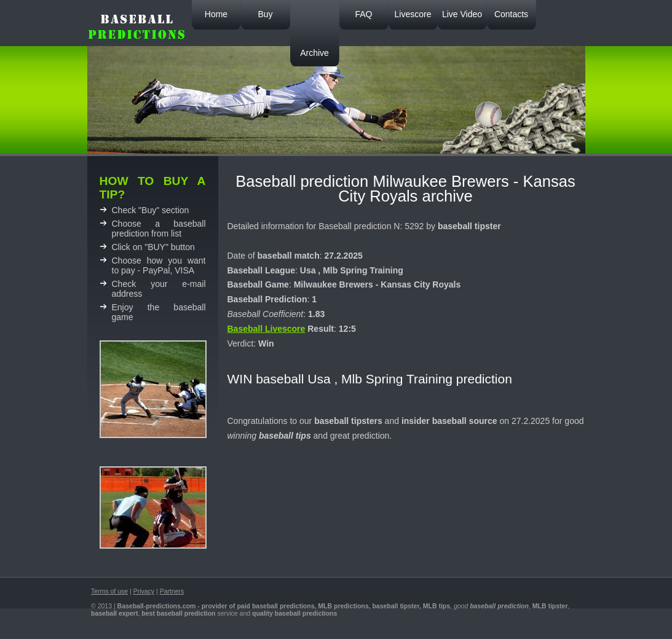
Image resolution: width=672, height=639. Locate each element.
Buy (265, 14)
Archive (314, 53)
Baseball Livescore (267, 329)
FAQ (363, 14)
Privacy (144, 591)
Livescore (413, 14)
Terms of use (109, 591)
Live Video (462, 14)
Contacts (511, 14)
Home (216, 14)
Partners (172, 591)
